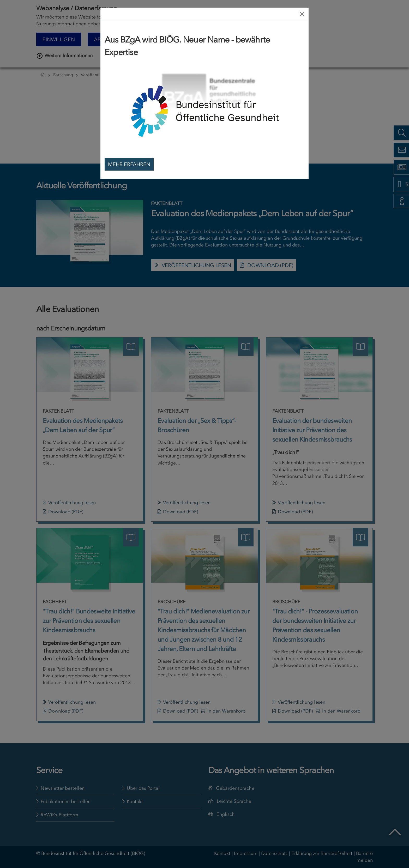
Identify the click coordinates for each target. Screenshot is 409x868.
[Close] (302, 14)
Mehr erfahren (129, 164)
